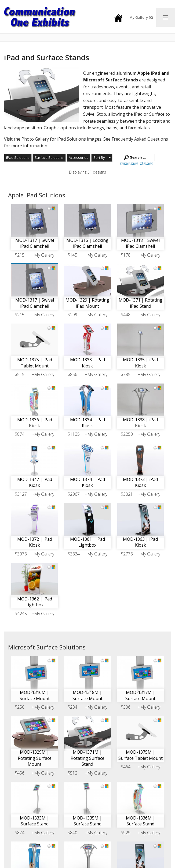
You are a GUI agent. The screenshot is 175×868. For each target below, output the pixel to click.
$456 (20, 773)
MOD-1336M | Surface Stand (141, 821)
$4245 (21, 614)
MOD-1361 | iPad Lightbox (87, 542)
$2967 (74, 494)
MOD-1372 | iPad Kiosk (35, 542)
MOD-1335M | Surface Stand (87, 821)
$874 (20, 434)
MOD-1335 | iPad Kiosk (140, 363)
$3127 (21, 494)
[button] (102, 158)
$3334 (74, 554)
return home (146, 163)
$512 (72, 773)
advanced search (129, 163)
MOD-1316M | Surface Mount (35, 695)
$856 (72, 374)
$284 (72, 707)
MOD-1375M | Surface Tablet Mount (141, 755)
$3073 (21, 554)
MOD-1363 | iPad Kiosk (140, 542)
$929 (126, 833)
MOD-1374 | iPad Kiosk (87, 482)
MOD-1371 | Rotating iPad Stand (141, 303)
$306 (126, 707)
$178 (126, 255)
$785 (126, 374)
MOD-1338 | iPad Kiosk (140, 423)
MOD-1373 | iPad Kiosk (140, 482)
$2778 (127, 554)
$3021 (127, 494)
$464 (126, 767)
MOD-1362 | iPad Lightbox (35, 602)
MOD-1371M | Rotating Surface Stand (87, 758)
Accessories (79, 157)
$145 (72, 255)
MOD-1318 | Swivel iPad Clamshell (140, 243)
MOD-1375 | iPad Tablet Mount (35, 363)
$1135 (74, 434)
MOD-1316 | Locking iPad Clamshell (87, 243)
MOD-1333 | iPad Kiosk (87, 363)
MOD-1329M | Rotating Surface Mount (35, 758)
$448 (126, 315)
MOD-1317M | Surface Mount (140, 695)
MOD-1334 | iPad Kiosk (87, 423)
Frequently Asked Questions (140, 139)
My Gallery (141, 17)
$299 (72, 315)
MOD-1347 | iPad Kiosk (35, 482)
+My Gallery (43, 255)
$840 (72, 833)
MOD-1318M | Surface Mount (87, 695)
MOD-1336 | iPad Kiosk (35, 423)
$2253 (127, 434)
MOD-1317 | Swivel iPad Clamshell (35, 243)
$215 (20, 255)
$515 (20, 374)
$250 (20, 707)
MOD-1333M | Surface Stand (34, 821)
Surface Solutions (49, 157)
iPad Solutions (18, 157)
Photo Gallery (35, 139)
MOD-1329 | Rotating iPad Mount (87, 303)
